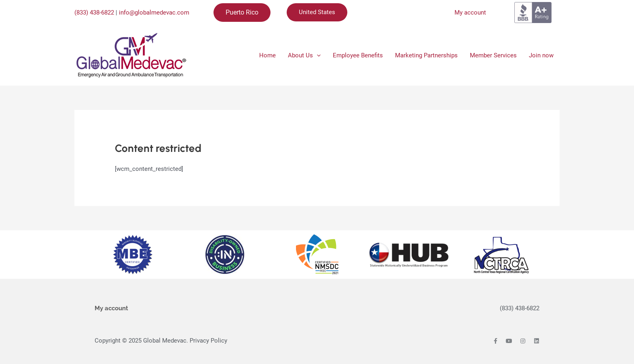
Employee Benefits (358, 55)
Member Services (493, 55)
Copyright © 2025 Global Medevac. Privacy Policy (161, 341)
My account (470, 13)
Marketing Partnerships (426, 55)
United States (317, 12)
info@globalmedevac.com (154, 13)
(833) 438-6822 (94, 13)
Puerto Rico (242, 12)
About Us (304, 55)
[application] (317, 55)
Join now (541, 55)
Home (267, 55)
